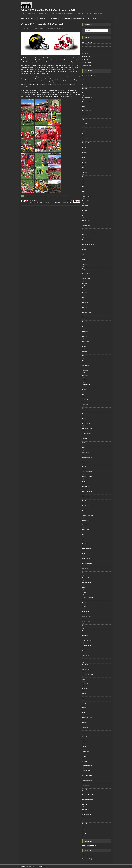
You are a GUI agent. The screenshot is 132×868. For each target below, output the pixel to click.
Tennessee (85, 742)
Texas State (86, 824)
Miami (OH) (86, 578)
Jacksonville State (87, 472)
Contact (85, 51)
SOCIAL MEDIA (53, 18)
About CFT (91, 18)
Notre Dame (86, 530)
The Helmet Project (88, 859)
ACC (84, 80)
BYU (84, 394)
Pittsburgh (85, 249)
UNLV (84, 650)
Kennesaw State (87, 477)
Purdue (84, 346)
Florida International (88, 467)
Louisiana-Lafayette (88, 795)
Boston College (87, 201)
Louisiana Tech (87, 486)
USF (84, 192)
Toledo (84, 592)
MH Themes (43, 866)
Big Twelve (85, 93)
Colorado (85, 404)
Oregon (85, 336)
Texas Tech (86, 438)
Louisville (85, 230)
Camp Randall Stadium (41, 196)
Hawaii (84, 626)
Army (84, 133)
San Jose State (87, 645)
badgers (28, 196)
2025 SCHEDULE (65, 18)
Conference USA (87, 97)
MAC (84, 106)
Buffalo (84, 553)
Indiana (85, 293)
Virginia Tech (86, 274)
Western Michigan (88, 597)
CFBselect (85, 855)
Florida (84, 698)
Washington (86, 366)
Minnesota (85, 317)
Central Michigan (87, 558)
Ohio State (85, 332)
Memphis (85, 153)
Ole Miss (85, 732)
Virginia (85, 269)
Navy (84, 157)
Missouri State (86, 496)
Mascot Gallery (87, 57)
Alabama (85, 683)
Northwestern (86, 327)
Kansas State (86, 423)
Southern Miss (86, 819)
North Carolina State (88, 245)
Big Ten (44, 28)
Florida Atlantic (87, 148)
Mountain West (87, 111)
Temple (85, 172)
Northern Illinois (87, 583)
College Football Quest (89, 857)
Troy (84, 829)
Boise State (86, 611)
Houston (85, 409)
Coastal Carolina (87, 775)
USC (84, 361)
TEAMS (41, 18)
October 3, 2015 (28, 28)
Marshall (85, 804)
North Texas (86, 162)
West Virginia (86, 453)
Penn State (86, 341)
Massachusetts (87, 573)
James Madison (87, 790)
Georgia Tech (86, 225)
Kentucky (85, 708)
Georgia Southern (87, 780)
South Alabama (87, 814)
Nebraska (85, 322)
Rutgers (85, 351)
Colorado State (87, 616)
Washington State (88, 674)
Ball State (85, 544)
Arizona (85, 380)
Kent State (85, 568)
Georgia (85, 703)
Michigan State (87, 312)
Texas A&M (86, 751)
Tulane (84, 177)
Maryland (85, 302)
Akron (84, 539)
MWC (84, 602)
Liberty (84, 481)
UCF (84, 443)
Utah (84, 448)
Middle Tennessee (87, 491)
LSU (84, 713)
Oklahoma (85, 727)
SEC (84, 119)
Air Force (85, 606)
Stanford (85, 259)
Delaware (85, 462)
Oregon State (86, 669)
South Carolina (87, 737)
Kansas (84, 419)
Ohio (84, 587)
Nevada (85, 631)
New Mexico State (88, 501)
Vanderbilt (85, 756)
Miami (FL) (85, 235)
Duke (84, 215)
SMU (84, 254)
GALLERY (85, 54)
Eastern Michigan (87, 563)
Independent (86, 102)
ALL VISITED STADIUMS (28, 18)
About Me (85, 48)
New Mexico (86, 636)
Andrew (37, 28)
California (85, 206)
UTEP (84, 511)
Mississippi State (87, 717)
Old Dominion (86, 809)
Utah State (86, 655)
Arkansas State (87, 770)
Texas (84, 747)
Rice (84, 167)
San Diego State (87, 640)
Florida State (86, 220)
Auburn (84, 693)
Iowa (48, 28)
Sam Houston (86, 506)
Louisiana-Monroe (88, 800)
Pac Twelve (86, 115)
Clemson (85, 211)
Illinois (84, 288)
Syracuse (85, 264)
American (85, 84)
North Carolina (87, 240)
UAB (84, 187)
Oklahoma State (87, 428)
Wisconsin (57, 28)
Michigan (85, 307)
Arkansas (85, 688)
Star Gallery (86, 60)
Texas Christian (87, 433)
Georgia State (86, 785)
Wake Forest (86, 279)
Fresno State (86, 621)
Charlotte (85, 138)
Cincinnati (85, 399)
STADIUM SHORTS (79, 18)
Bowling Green (87, 549)
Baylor (84, 390)
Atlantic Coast (86, 197)
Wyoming (85, 660)
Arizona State (86, 385)
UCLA (84, 356)
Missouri (85, 722)
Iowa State (86, 414)
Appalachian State (88, 766)
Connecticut (86, 525)
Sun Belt (85, 124)
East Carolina (86, 143)
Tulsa (84, 182)
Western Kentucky (88, 515)
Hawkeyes (53, 196)
